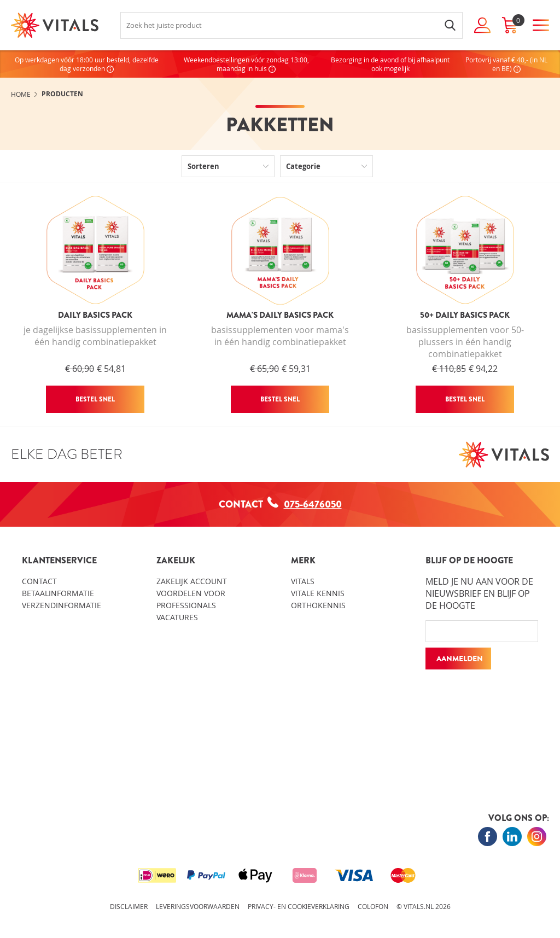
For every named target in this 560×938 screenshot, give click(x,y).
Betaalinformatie (58, 593)
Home (21, 94)
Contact (39, 581)
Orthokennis (318, 605)
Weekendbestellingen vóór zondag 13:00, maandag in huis (246, 64)
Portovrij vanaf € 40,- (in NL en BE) (506, 64)
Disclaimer (129, 906)
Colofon (373, 906)
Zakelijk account (192, 581)
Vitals (303, 581)
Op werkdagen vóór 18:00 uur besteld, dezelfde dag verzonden (87, 64)
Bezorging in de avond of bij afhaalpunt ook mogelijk (390, 64)
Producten (62, 94)
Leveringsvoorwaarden (198, 906)
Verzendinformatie (62, 605)
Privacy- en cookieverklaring (299, 906)
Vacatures (177, 617)
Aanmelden (460, 659)
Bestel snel (95, 399)
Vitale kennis (318, 593)
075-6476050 (305, 504)
